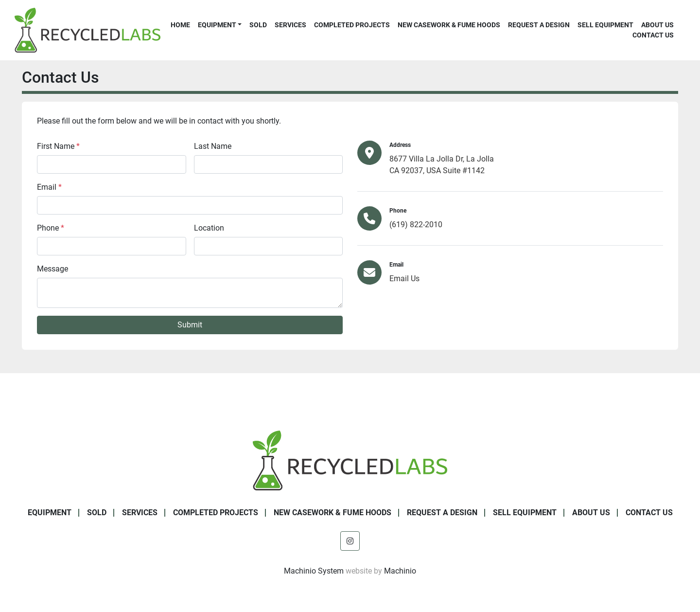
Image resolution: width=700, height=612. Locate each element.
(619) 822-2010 (416, 225)
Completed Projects (352, 25)
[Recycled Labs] (350, 460)
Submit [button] (190, 325)
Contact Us (653, 35)
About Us (657, 25)
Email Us (404, 279)
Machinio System (314, 571)
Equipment (217, 25)
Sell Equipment (605, 25)
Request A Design (539, 25)
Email (49, 187)
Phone (51, 228)
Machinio (400, 571)
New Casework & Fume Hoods (449, 25)
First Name (58, 146)
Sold (258, 25)
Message (52, 269)
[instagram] (350, 541)
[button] (220, 25)
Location (209, 228)
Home (180, 25)
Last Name (213, 146)
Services (290, 25)
